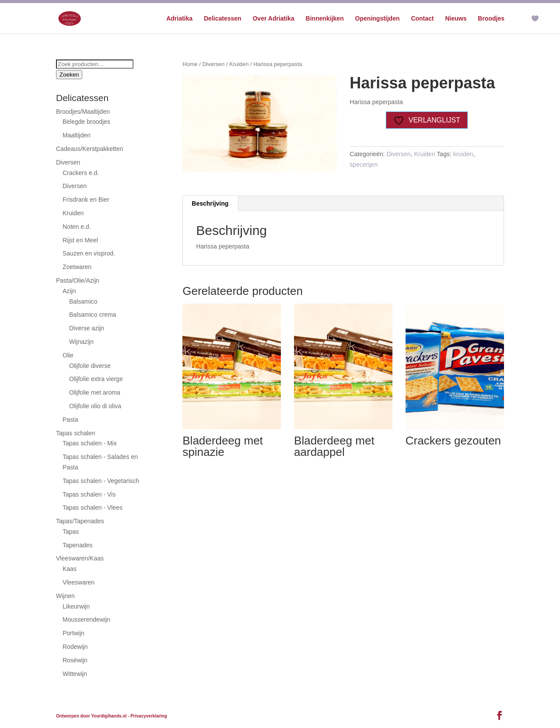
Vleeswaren (79, 582)
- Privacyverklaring (147, 716)
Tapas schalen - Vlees (93, 507)
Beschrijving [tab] (210, 203)
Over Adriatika (273, 19)
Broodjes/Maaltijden (83, 112)
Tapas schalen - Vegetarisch (101, 481)
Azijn (69, 291)
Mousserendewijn (86, 619)
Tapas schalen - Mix (90, 443)
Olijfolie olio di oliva (95, 406)
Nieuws (456, 19)
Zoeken (69, 75)
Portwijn (73, 633)
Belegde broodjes (86, 122)
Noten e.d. (77, 227)
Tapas (71, 532)
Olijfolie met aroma (95, 392)
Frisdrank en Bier (86, 199)
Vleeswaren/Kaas (80, 558)
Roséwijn (75, 660)
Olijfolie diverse (90, 366)
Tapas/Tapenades (80, 521)
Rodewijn (75, 647)
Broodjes (491, 19)
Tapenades (78, 545)
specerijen (364, 164)
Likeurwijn (76, 606)
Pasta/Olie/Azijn (78, 280)
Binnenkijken (325, 19)
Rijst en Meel (80, 240)
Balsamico (83, 301)
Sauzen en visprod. (89, 253)
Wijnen (65, 596)
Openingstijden (378, 19)
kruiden (463, 154)
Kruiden (239, 64)
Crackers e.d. (81, 173)
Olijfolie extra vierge (96, 379)
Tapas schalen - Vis (89, 494)
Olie (68, 355)
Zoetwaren (77, 267)
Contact (422, 19)
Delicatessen (223, 19)
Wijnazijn (81, 342)
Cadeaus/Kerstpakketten (89, 149)
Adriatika (179, 19)
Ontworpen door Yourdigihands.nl (91, 716)
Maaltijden (77, 135)
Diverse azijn (87, 328)
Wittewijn (75, 674)
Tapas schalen (76, 433)
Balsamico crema (93, 315)
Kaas (70, 569)
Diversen (213, 64)
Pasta (70, 420)
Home (190, 64)
